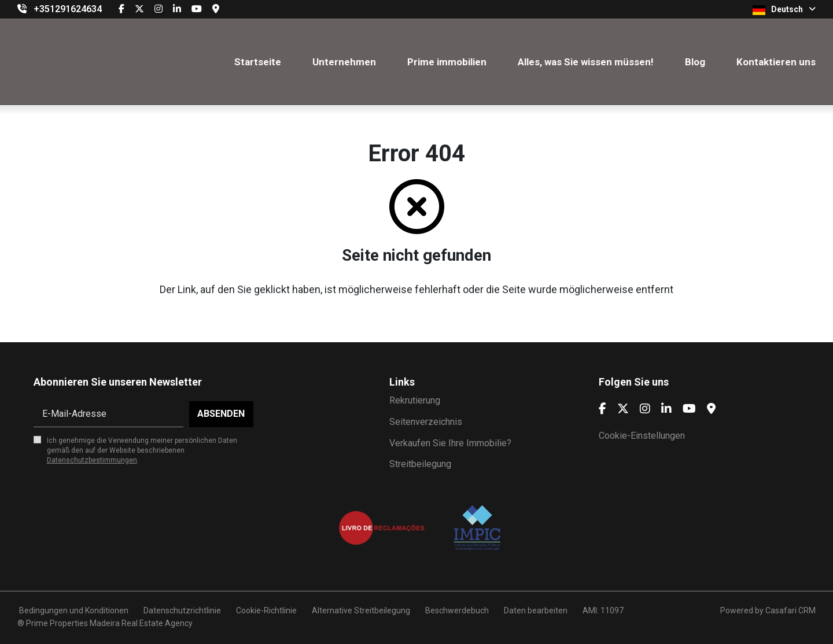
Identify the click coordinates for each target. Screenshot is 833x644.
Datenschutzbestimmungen (92, 460)
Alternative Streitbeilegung (361, 610)
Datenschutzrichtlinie (182, 610)
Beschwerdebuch (457, 610)
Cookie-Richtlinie (266, 610)
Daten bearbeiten (536, 610)
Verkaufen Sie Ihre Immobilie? (450, 443)
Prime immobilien (447, 62)
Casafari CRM (790, 610)
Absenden (221, 414)
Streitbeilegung (420, 464)
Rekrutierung (415, 400)
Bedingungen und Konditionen (73, 610)
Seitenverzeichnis (426, 422)
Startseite (258, 62)
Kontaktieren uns (776, 62)
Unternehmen (344, 62)
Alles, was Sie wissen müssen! (586, 62)
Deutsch (784, 10)
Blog (695, 62)
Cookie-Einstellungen (642, 436)
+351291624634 (68, 9)
